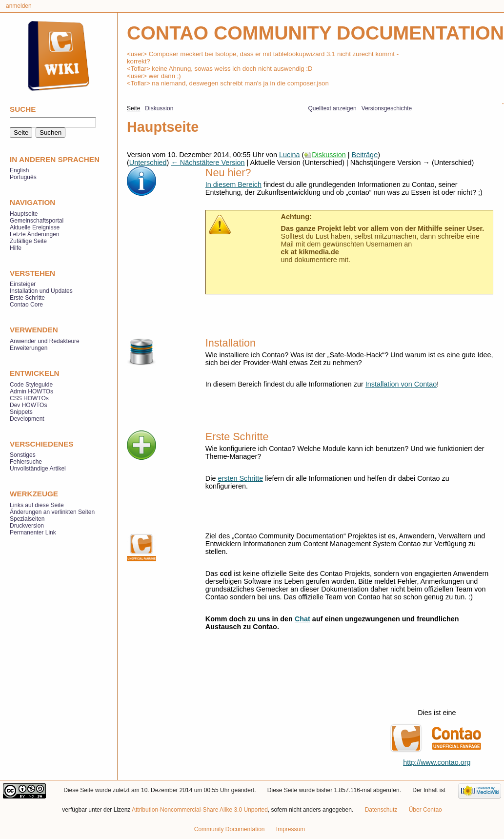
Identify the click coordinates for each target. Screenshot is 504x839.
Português (23, 177)
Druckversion (27, 526)
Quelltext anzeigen (332, 108)
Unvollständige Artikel (38, 469)
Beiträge (365, 155)
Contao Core (26, 305)
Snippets (21, 412)
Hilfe (16, 248)
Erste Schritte (27, 298)
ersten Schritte (240, 478)
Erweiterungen (29, 348)
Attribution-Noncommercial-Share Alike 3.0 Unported (200, 810)
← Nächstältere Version (208, 163)
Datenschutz (381, 810)
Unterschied (148, 163)
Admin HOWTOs (31, 391)
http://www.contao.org (437, 762)
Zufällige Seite (28, 241)
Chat (302, 619)
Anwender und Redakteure (45, 341)
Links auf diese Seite (37, 505)
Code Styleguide (31, 385)
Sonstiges (23, 455)
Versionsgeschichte (387, 108)
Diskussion (329, 155)
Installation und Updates (41, 291)
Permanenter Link (33, 532)
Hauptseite (24, 214)
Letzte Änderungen (34, 234)
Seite (133, 108)
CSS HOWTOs (29, 398)
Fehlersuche (26, 462)
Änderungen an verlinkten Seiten (52, 512)
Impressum (291, 829)
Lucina (289, 155)
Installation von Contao (401, 384)
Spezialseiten (27, 519)
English (19, 170)
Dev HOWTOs (28, 405)
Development (27, 419)
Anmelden (19, 6)
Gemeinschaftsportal (37, 221)
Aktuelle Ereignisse (35, 227)
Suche (23, 109)
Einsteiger (23, 284)
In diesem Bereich (233, 184)
